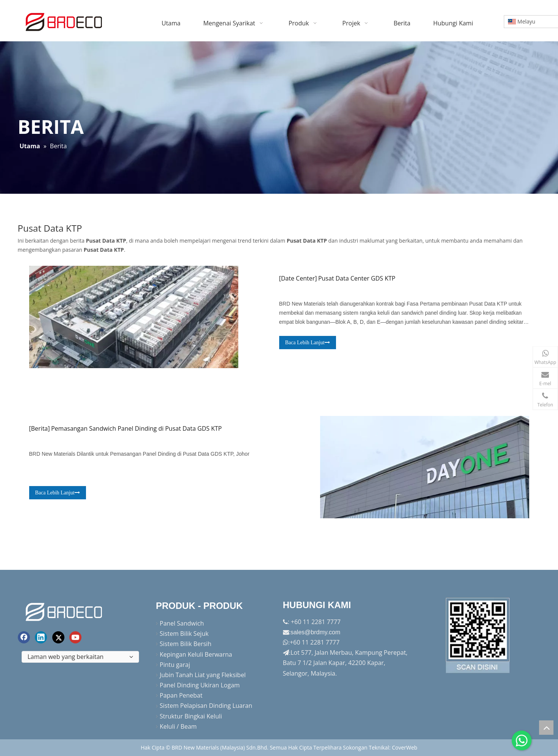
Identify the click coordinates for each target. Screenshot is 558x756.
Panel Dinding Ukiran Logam (200, 685)
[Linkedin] (41, 637)
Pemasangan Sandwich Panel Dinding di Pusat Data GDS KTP (136, 428)
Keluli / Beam (178, 726)
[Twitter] (58, 637)
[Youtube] (75, 637)
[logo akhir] (65, 611)
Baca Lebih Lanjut (307, 343)
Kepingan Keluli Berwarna (196, 654)
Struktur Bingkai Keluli (191, 716)
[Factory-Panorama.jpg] (478, 635)
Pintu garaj (175, 665)
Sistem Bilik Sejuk (184, 634)
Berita (40, 428)
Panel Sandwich (182, 623)
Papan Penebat (181, 695)
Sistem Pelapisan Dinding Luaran (206, 706)
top (546, 728)
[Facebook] (24, 637)
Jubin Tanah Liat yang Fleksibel (203, 675)
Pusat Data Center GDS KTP (357, 278)
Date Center (298, 278)
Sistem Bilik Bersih (186, 644)
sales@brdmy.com (316, 632)
